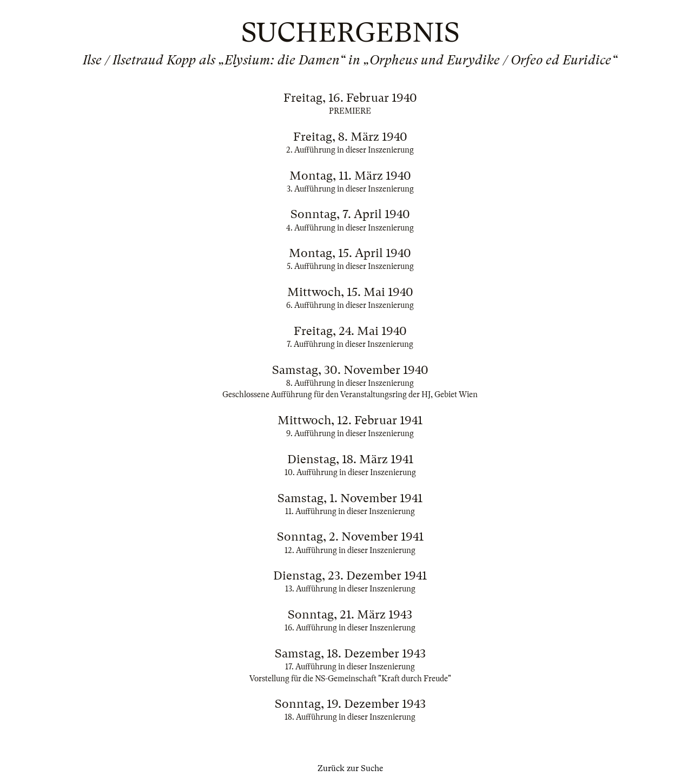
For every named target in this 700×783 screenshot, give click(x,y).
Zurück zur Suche (350, 768)
